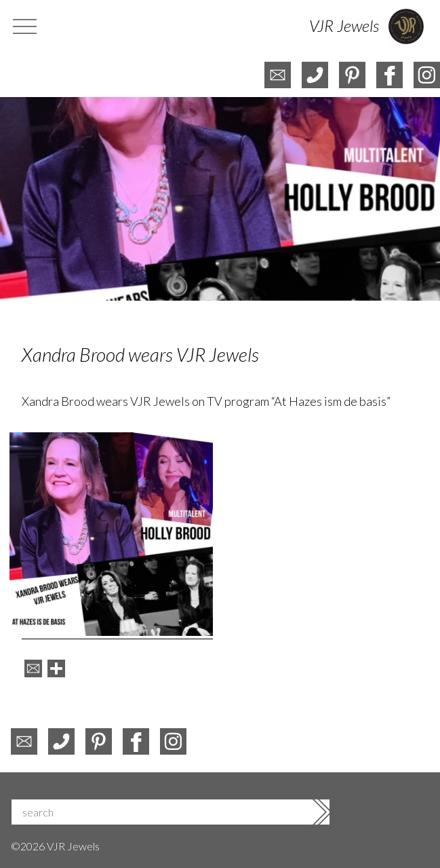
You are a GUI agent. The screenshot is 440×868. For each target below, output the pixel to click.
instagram (427, 75)
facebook (389, 75)
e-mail (278, 75)
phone (61, 741)
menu (26, 26)
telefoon (315, 75)
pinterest (352, 75)
